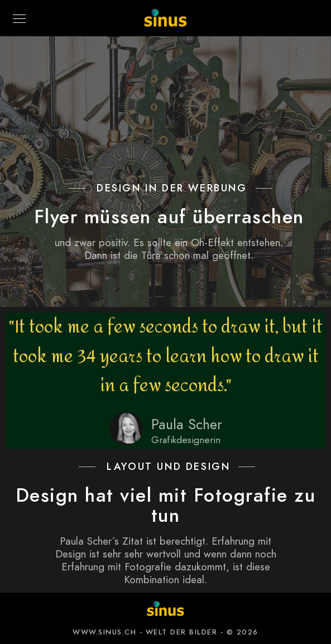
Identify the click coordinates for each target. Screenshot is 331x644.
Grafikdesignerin (186, 440)
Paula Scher (187, 424)
